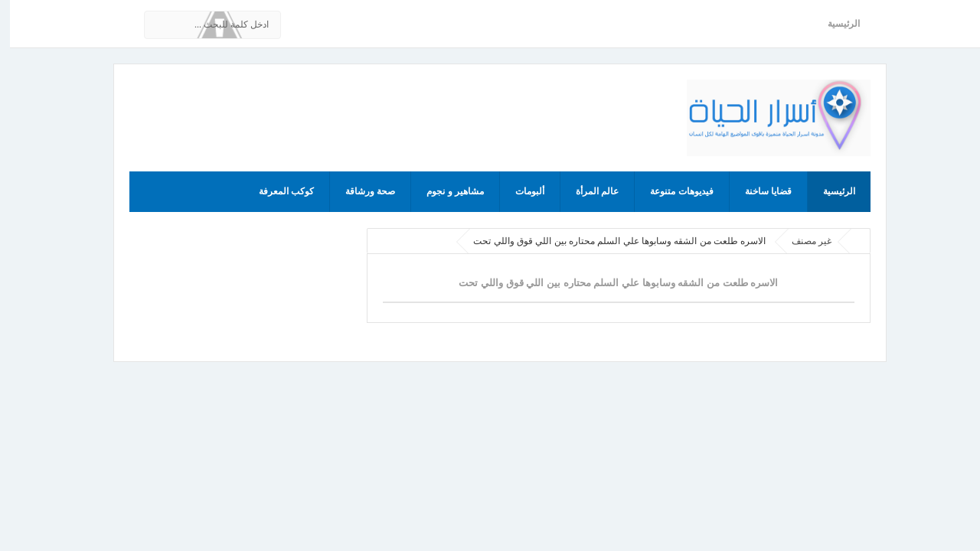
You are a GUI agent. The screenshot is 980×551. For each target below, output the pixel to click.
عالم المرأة (587, 191)
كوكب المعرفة (276, 191)
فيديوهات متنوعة (671, 191)
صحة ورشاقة (360, 191)
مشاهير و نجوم (445, 191)
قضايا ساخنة (758, 191)
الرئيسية (834, 24)
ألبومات (520, 191)
